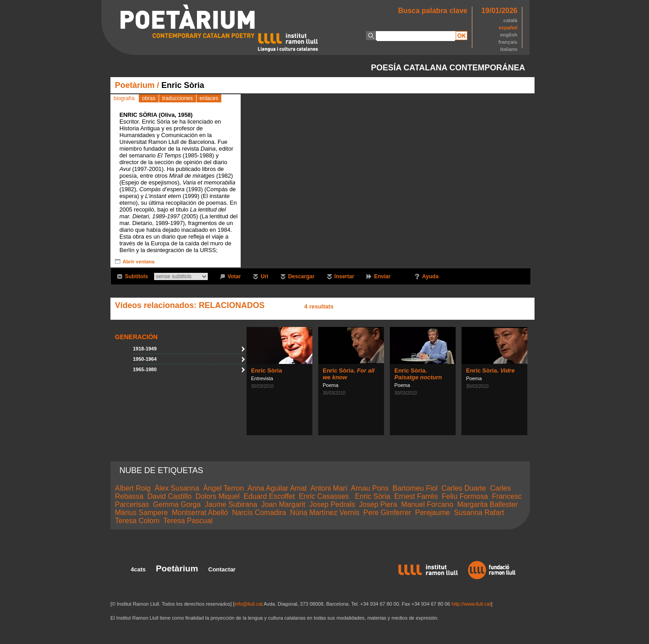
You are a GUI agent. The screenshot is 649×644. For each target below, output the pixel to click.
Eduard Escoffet (269, 496)
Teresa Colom (137, 521)
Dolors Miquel (218, 496)
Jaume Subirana (231, 504)
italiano (509, 49)
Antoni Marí (329, 488)
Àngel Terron (224, 488)
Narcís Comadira (259, 513)
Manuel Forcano (427, 504)
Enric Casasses (325, 496)
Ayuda (430, 276)
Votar (234, 276)
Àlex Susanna (177, 488)
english (509, 35)
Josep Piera (378, 504)
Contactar (222, 569)
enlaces (209, 98)
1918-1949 (145, 349)
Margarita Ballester (487, 504)
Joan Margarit (283, 504)
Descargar (301, 276)
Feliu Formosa (465, 496)
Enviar (382, 276)
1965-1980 (145, 369)
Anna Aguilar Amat (277, 488)
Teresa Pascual (188, 521)
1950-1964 (145, 359)
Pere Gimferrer (387, 513)
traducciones (178, 98)
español (508, 28)
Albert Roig (133, 488)
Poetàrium (135, 85)
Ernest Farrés (416, 496)
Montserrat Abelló (200, 513)
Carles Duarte (464, 488)
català (510, 20)
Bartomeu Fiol (415, 488)
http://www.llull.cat (471, 604)
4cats (138, 569)
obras (149, 98)
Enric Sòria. (418, 374)
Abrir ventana (139, 262)
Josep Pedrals (332, 504)
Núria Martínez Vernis (325, 513)
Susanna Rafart (479, 513)
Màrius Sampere (141, 513)
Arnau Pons (370, 488)
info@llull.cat (249, 604)
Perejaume (432, 513)
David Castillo (169, 496)
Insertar (344, 276)
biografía (124, 98)
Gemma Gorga (177, 504)
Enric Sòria (267, 370)
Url (264, 276)
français (508, 42)
